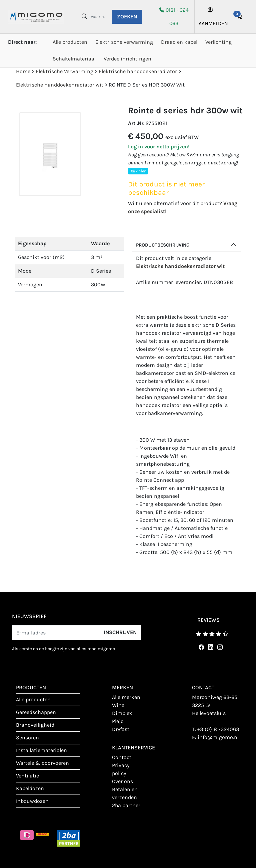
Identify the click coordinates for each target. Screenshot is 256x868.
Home (23, 71)
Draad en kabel (179, 42)
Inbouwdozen (32, 801)
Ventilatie (27, 776)
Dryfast (121, 729)
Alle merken (126, 697)
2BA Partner (126, 805)
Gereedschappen (36, 712)
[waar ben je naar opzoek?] (99, 17)
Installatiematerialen (41, 750)
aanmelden (211, 17)
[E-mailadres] (56, 633)
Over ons (122, 781)
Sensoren (27, 738)
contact (122, 757)
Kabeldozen (30, 788)
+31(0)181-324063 (218, 729)
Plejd (118, 721)
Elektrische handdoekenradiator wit (180, 266)
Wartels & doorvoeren (42, 763)
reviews (208, 620)
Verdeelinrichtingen (127, 59)
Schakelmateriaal (74, 59)
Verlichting (218, 42)
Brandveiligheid (35, 725)
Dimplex (122, 713)
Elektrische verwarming (124, 42)
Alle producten (70, 42)
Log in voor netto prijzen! (159, 147)
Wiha (118, 705)
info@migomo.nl (218, 737)
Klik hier (138, 171)
